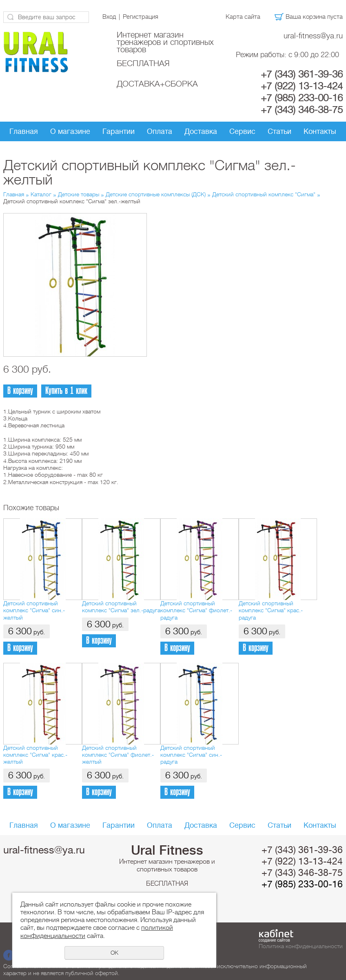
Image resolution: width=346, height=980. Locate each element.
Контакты (320, 131)
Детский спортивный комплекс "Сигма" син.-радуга (191, 755)
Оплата (160, 131)
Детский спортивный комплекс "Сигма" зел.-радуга (121, 607)
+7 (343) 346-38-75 (302, 110)
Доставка (201, 131)
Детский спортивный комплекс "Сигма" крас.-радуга (271, 610)
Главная (24, 131)
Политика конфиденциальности (301, 946)
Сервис (242, 131)
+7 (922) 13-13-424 (302, 86)
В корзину (20, 391)
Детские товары (79, 194)
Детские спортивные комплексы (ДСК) (156, 194)
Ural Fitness (167, 850)
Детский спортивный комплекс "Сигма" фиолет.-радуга (196, 610)
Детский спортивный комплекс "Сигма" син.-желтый (34, 610)
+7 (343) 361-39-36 (302, 74)
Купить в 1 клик (66, 391)
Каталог (41, 194)
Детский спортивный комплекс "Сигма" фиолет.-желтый (118, 755)
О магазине (70, 131)
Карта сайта (243, 17)
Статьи (279, 131)
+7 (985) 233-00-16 (302, 98)
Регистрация (141, 17)
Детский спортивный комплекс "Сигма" (264, 194)
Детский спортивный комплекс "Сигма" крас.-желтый (35, 755)
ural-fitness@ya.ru (313, 36)
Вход (109, 17)
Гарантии (119, 131)
